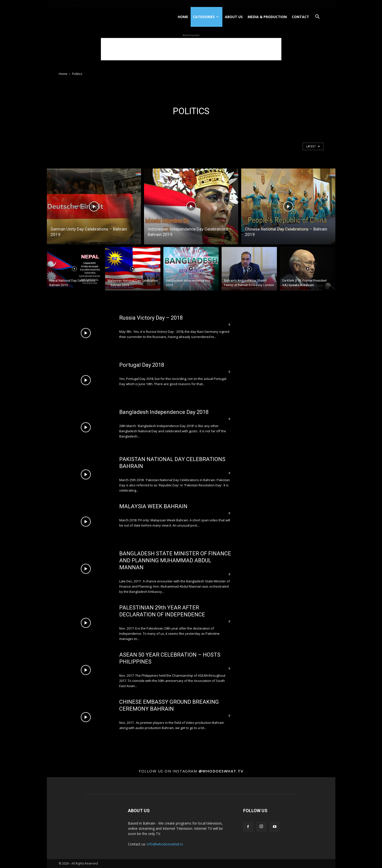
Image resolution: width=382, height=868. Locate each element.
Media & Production (267, 17)
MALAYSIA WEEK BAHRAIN (153, 506)
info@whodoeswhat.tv (165, 844)
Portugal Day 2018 (142, 365)
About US (234, 17)
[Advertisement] (191, 49)
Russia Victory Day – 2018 (151, 318)
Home (183, 17)
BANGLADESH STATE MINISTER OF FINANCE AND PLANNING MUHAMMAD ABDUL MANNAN (175, 560)
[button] (318, 17)
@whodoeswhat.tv (221, 771)
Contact (300, 17)
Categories (206, 17)
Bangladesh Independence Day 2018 (164, 412)
